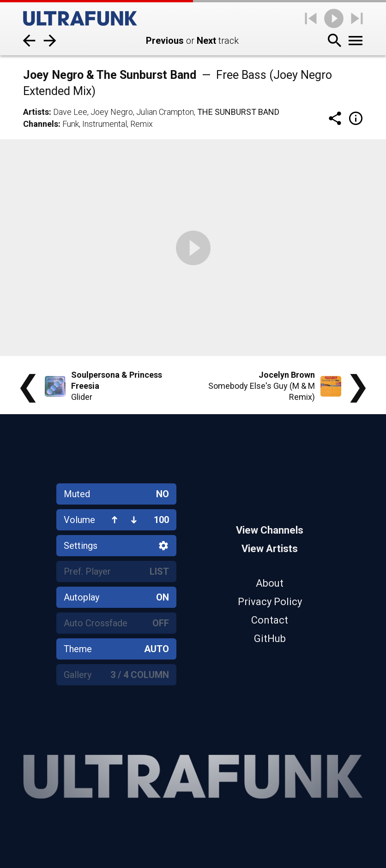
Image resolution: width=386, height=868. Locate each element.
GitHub (270, 639)
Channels (41, 124)
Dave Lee (70, 112)
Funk (71, 124)
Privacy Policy (270, 602)
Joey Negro (112, 112)
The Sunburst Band (238, 112)
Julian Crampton (165, 112)
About (270, 583)
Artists (36, 112)
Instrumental (105, 124)
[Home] (80, 18)
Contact (270, 620)
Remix (142, 124)
